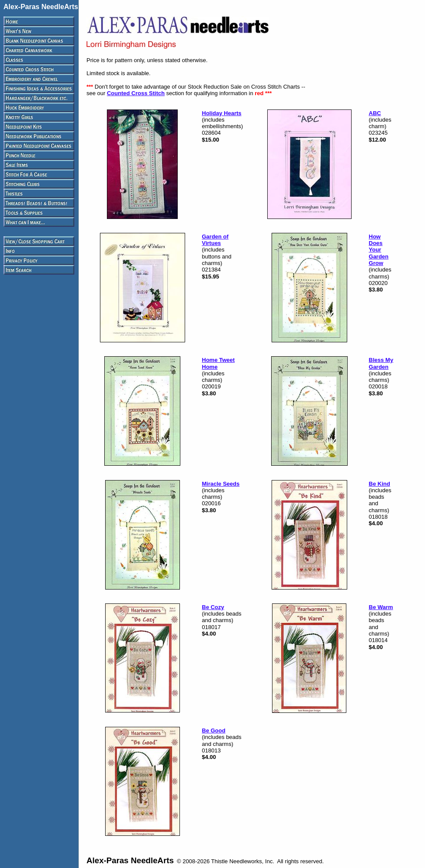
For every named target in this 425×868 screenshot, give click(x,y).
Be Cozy (213, 607)
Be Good (214, 731)
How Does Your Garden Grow (379, 250)
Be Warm (381, 607)
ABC (375, 113)
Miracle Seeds (221, 484)
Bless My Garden (381, 363)
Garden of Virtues (215, 240)
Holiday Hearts (222, 113)
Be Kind (380, 484)
